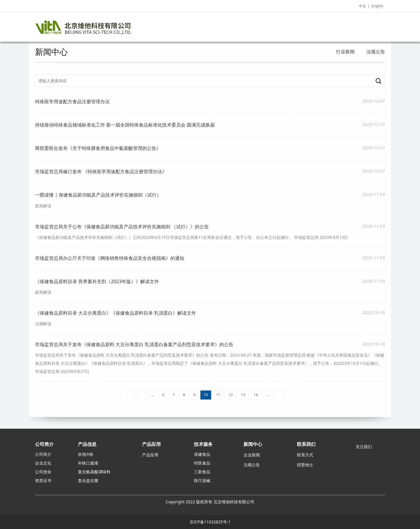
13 (243, 395)
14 (256, 395)
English (377, 6)
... (153, 395)
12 (231, 395)
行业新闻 (345, 52)
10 (206, 395)
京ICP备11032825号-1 (210, 522)
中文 (363, 6)
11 (218, 395)
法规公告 (376, 52)
